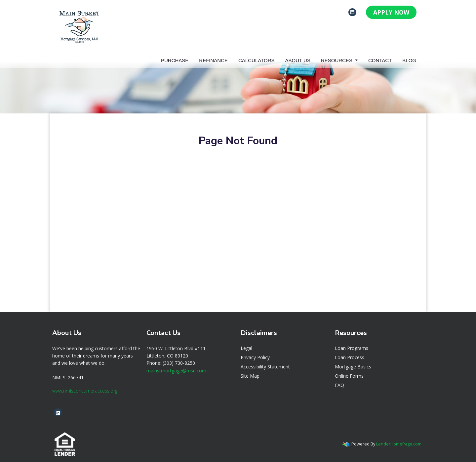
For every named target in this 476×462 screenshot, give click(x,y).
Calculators (256, 60)
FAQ (339, 385)
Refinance (213, 60)
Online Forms (349, 376)
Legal (246, 348)
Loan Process (350, 357)
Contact (380, 60)
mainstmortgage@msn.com (176, 371)
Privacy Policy (255, 357)
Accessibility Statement (265, 367)
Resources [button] (337, 60)
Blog (409, 60)
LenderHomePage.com (399, 444)
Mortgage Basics (353, 367)
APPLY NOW (391, 12)
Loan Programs (352, 348)
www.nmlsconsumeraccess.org (85, 391)
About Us (298, 60)
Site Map (250, 376)
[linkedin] (352, 12)
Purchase (175, 60)
